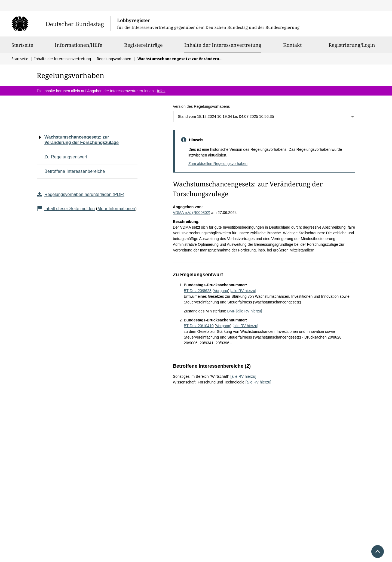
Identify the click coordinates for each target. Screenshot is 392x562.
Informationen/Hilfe (79, 47)
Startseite (22, 47)
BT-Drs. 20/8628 (198, 291)
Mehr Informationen (116, 209)
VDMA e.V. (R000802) (192, 213)
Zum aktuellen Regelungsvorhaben (218, 164)
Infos (161, 91)
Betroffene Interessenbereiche (75, 171)
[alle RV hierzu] (243, 291)
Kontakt (292, 47)
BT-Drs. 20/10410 (199, 326)
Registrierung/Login (352, 47)
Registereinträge (143, 47)
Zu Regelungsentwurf (66, 157)
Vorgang (221, 291)
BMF (231, 311)
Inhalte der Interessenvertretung (223, 45)
